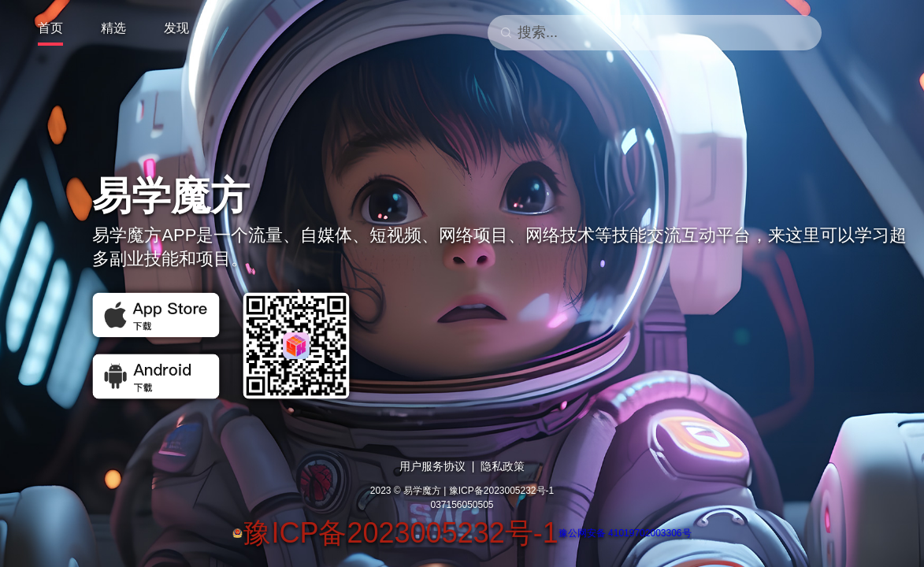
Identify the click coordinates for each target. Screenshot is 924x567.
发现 (176, 28)
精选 (113, 28)
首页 (50, 28)
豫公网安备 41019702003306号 (625, 533)
